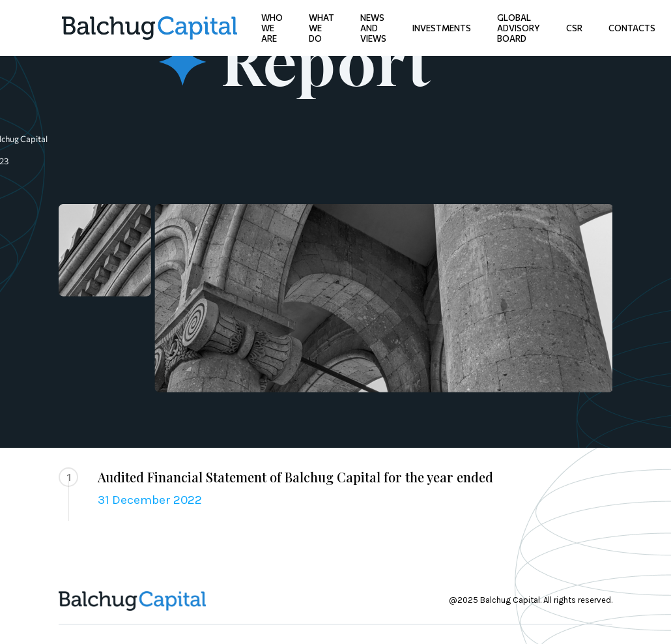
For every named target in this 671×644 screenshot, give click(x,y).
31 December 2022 (150, 500)
